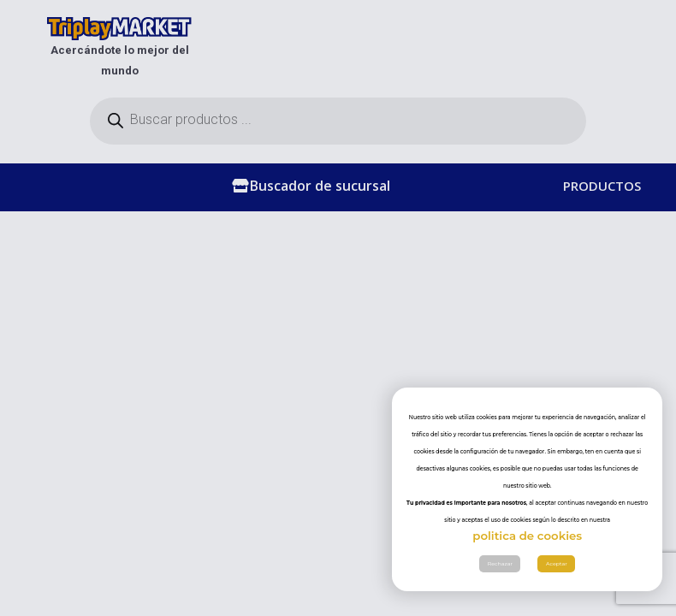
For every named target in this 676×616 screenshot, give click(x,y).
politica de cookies (527, 536)
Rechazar (500, 564)
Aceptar (557, 564)
